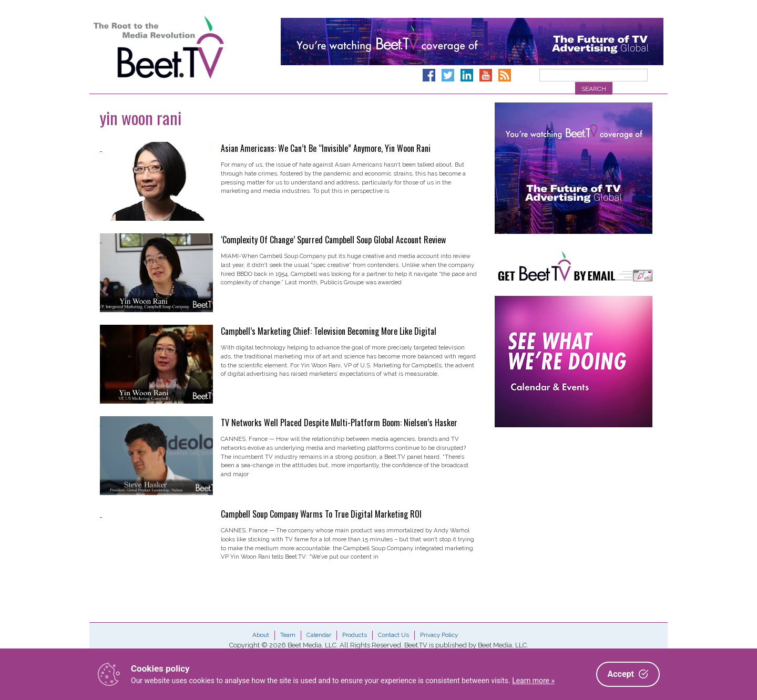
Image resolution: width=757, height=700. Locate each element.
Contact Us (393, 635)
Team (288, 635)
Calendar (319, 635)
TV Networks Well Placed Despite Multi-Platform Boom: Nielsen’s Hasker (339, 423)
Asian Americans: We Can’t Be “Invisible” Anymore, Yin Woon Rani (326, 148)
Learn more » (533, 681)
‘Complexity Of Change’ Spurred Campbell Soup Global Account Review (333, 240)
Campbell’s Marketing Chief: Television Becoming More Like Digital (329, 331)
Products (355, 635)
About (261, 635)
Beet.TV (186, 47)
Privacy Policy (439, 635)
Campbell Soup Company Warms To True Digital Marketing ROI (321, 514)
